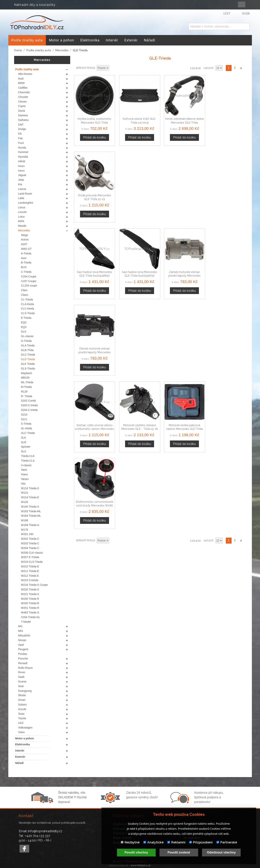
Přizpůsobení (201, 842)
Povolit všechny (136, 852)
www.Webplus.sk (141, 865)
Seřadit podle (86, 68)
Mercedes (62, 50)
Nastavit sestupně (113, 68)
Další (241, 68)
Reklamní (176, 842)
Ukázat (208, 68)
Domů (18, 50)
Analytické (153, 842)
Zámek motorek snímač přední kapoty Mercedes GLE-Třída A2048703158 (226, 197)
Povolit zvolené (179, 852)
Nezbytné (130, 842)
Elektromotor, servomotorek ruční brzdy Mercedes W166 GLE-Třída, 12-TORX (226, 273)
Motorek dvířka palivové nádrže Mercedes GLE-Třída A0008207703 (182, 273)
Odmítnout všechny (221, 852)
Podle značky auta (39, 50)
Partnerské (227, 842)
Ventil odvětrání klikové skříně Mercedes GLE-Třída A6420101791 (182, 122)
